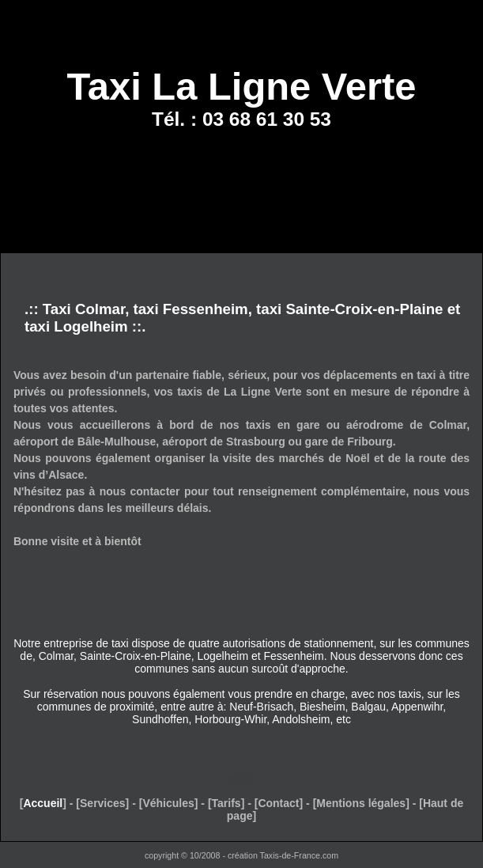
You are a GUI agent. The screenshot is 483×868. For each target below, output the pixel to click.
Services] (104, 803)
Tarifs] (228, 803)
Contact (278, 803)
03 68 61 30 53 (267, 119)
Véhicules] (170, 803)
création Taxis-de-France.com (283, 855)
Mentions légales (361, 803)
